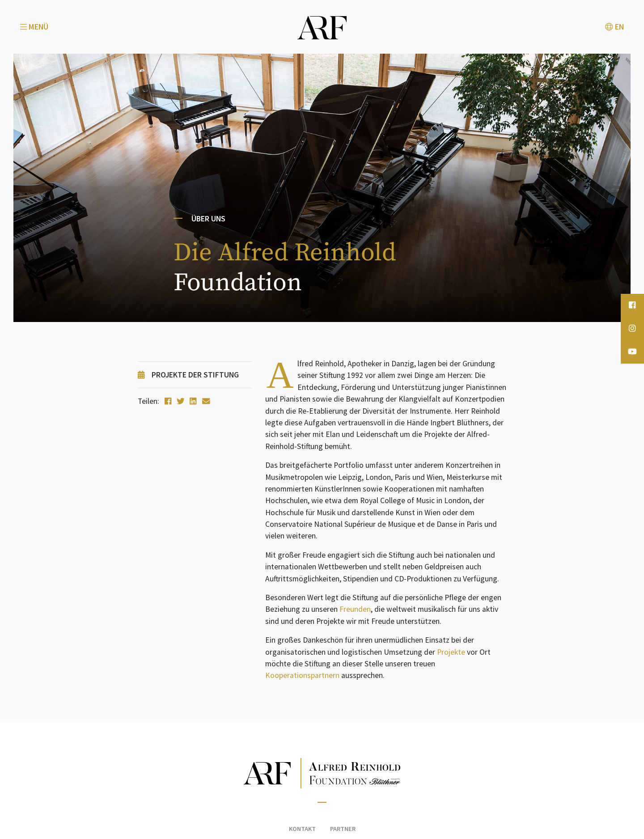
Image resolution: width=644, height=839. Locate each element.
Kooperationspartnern (302, 675)
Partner (343, 829)
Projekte (451, 652)
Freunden (355, 609)
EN (614, 27)
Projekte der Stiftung (188, 375)
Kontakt (302, 829)
